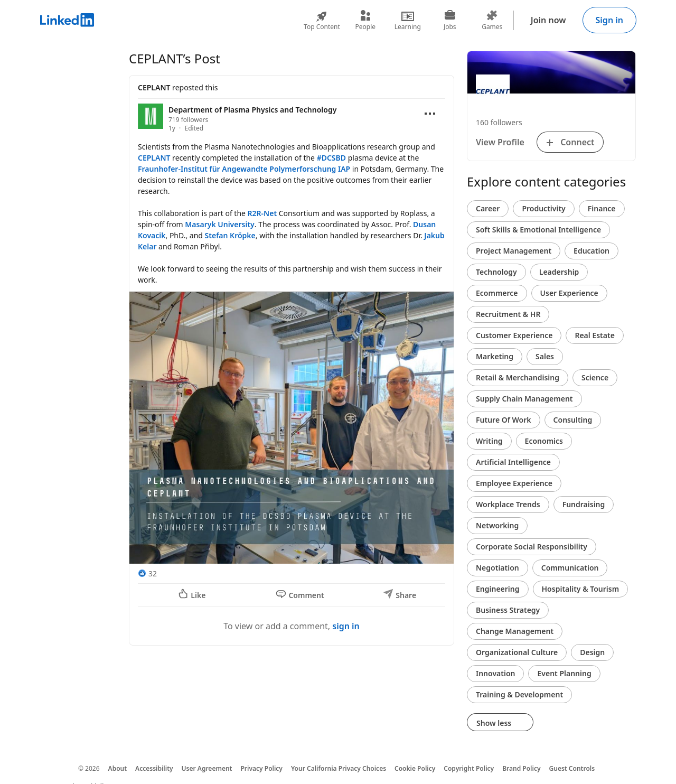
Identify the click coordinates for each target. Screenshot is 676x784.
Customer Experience (514, 335)
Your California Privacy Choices (339, 768)
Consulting (573, 420)
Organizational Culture (517, 652)
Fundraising (584, 504)
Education (591, 251)
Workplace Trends (508, 504)
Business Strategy (508, 610)
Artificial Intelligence (513, 462)
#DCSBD (331, 158)
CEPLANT (154, 87)
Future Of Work (504, 420)
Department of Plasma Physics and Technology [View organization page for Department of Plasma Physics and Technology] (252, 110)
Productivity (543, 208)
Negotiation (497, 568)
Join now (548, 20)
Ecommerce (497, 293)
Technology (496, 272)
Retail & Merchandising (518, 377)
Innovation (495, 673)
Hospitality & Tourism (581, 589)
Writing (489, 441)
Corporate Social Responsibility (532, 547)
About (118, 768)
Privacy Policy (261, 768)
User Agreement (207, 768)
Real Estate (594, 335)
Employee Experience (514, 483)
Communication (570, 568)
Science (595, 377)
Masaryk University (219, 224)
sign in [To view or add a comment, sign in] (346, 626)
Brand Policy (521, 768)
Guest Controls (572, 768)
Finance (602, 208)
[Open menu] (430, 114)
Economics (544, 441)
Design (592, 652)
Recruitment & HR (508, 314)
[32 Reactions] (147, 573)
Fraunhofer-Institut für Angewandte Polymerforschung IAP (244, 169)
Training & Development (519, 694)
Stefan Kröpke (230, 235)
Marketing (495, 356)
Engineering (498, 589)
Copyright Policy (469, 768)
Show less (500, 723)
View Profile (500, 142)
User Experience (569, 293)
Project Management (514, 251)
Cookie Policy (415, 768)
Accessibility (154, 768)
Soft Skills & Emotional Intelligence (538, 230)
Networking (497, 525)
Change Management (515, 631)
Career (488, 208)
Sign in (609, 20)
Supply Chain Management (524, 399)
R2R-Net (262, 213)
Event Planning (564, 673)
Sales (545, 356)
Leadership (559, 272)
